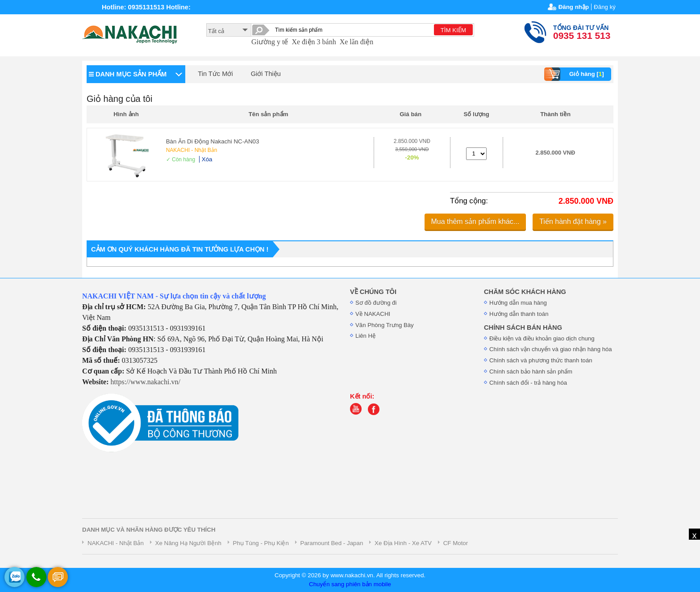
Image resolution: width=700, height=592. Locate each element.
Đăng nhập (574, 7)
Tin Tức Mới (215, 74)
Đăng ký (605, 7)
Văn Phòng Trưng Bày (385, 325)
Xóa (207, 159)
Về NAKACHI (373, 314)
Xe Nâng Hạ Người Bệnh (188, 543)
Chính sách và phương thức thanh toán (541, 360)
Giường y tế (270, 42)
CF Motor (456, 543)
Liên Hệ (365, 336)
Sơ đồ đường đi (376, 303)
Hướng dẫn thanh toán (519, 314)
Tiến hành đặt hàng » (573, 221)
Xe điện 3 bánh (314, 42)
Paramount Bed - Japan (332, 543)
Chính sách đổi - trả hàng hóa (528, 383)
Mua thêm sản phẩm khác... (475, 221)
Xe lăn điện (357, 42)
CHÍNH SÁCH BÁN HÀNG (523, 327)
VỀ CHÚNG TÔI (373, 292)
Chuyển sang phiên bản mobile (350, 584)
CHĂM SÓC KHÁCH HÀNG (525, 292)
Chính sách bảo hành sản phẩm (531, 372)
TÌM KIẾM (453, 30)
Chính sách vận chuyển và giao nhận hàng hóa (551, 349)
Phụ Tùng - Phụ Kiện (261, 543)
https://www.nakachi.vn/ (146, 382)
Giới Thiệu (266, 74)
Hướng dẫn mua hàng (518, 303)
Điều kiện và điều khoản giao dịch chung (542, 338)
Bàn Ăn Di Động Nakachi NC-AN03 (213, 141)
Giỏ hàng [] (575, 74)
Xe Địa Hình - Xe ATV (403, 543)
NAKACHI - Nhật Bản (192, 150)
